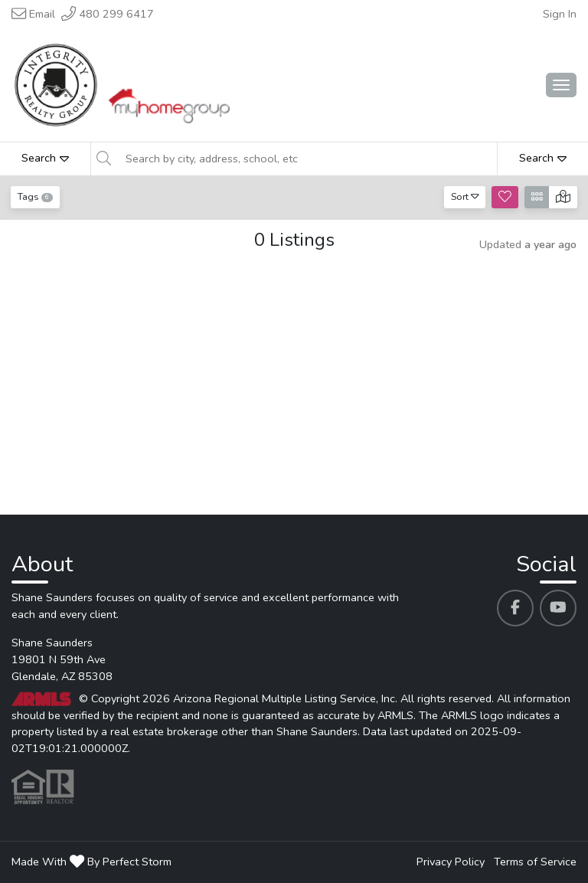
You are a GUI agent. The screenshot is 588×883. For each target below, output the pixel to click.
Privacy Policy (451, 862)
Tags (35, 196)
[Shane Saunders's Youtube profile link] (558, 608)
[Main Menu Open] (561, 85)
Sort (465, 196)
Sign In (560, 14)
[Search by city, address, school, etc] (307, 159)
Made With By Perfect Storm (91, 862)
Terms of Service (535, 862)
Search (45, 158)
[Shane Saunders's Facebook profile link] (515, 608)
